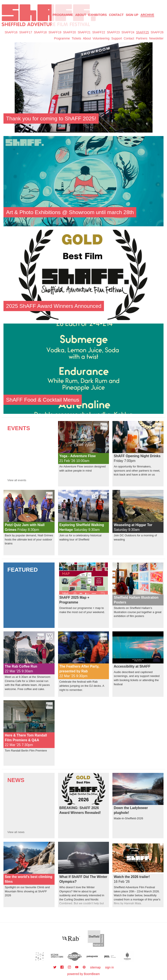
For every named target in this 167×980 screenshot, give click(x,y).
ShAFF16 (11, 32)
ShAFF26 (157, 32)
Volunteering (101, 38)
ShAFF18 (40, 32)
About (81, 15)
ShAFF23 (113, 32)
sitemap (95, 967)
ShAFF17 (26, 32)
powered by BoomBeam (83, 974)
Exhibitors (98, 15)
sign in (109, 967)
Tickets (76, 38)
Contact (116, 15)
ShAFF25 (143, 32)
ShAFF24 (128, 32)
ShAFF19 (55, 32)
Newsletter (156, 38)
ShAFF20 (69, 32)
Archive (147, 15)
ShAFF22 (99, 32)
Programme (62, 38)
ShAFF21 (84, 32)
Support (117, 38)
